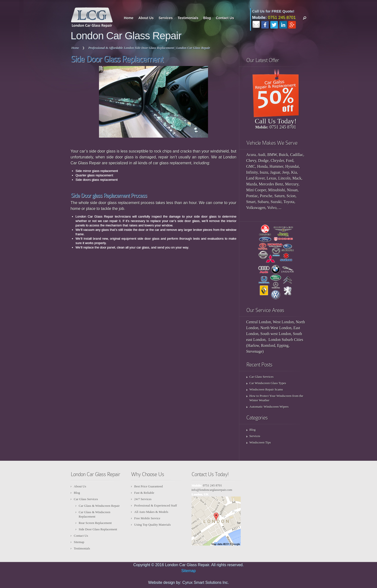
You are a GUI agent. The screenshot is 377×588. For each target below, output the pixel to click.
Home (129, 18)
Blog (207, 18)
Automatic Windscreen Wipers (269, 407)
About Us (146, 18)
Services (166, 18)
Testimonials (188, 18)
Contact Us (225, 18)
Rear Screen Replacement (95, 523)
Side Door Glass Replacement (98, 529)
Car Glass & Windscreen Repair (99, 506)
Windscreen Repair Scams (266, 389)
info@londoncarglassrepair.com (212, 490)
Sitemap (79, 542)
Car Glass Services (262, 377)
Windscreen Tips (260, 442)
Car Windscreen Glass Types (268, 383)
